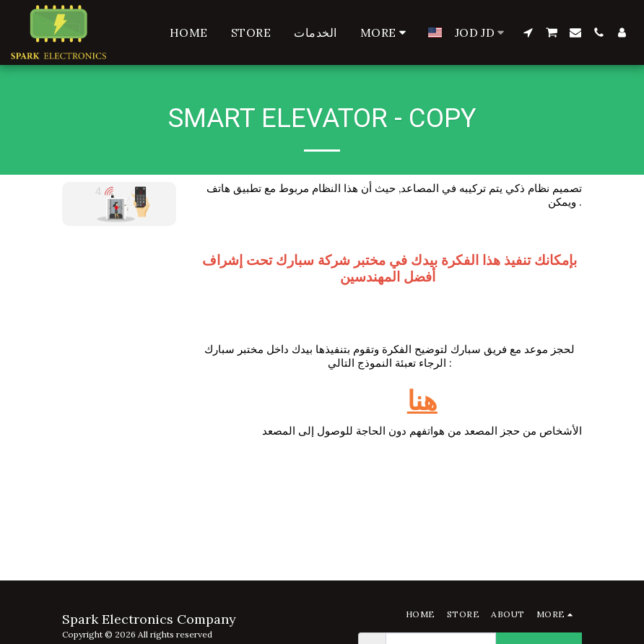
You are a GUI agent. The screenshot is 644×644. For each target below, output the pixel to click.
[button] (528, 32)
